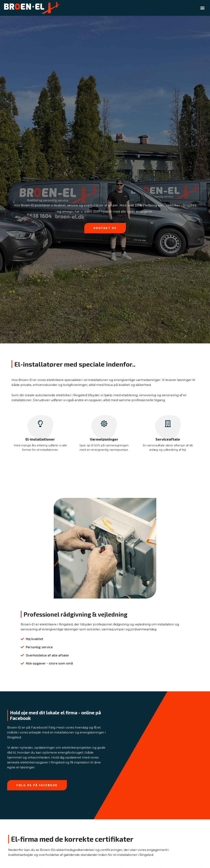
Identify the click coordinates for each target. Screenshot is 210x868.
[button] (203, 8)
